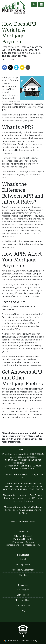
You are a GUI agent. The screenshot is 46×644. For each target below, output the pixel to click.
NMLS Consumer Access (23, 522)
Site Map (23, 575)
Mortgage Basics (23, 600)
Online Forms (23, 605)
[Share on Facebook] (4, 67)
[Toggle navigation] (41, 4)
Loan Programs (23, 590)
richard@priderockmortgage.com (23, 545)
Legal (23, 559)
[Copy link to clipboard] (28, 67)
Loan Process (23, 595)
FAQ (23, 611)
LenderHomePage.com (31, 641)
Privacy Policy (23, 565)
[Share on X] (10, 67)
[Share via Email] (22, 67)
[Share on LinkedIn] (16, 67)
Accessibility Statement (23, 570)
